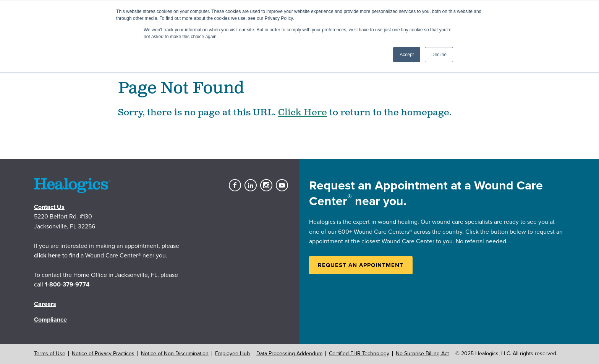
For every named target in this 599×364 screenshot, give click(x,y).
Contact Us (49, 207)
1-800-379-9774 (67, 285)
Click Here (303, 113)
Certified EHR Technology (359, 353)
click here (47, 256)
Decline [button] (439, 55)
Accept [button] (407, 55)
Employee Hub (232, 353)
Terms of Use (50, 353)
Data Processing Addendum (289, 353)
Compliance (50, 320)
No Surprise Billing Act (422, 353)
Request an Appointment (361, 265)
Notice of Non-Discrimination (175, 353)
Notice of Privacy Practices (103, 353)
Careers (45, 304)
